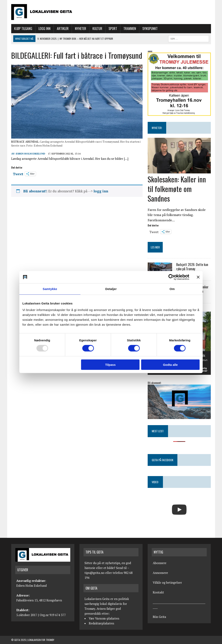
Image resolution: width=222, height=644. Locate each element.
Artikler (63, 29)
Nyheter (81, 29)
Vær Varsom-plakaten (104, 618)
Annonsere (160, 573)
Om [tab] (172, 289)
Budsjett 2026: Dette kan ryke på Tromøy (192, 267)
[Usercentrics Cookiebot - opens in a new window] (171, 277)
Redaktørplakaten (101, 623)
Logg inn (45, 29)
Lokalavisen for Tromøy (41, 640)
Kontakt (158, 592)
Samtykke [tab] (50, 289)
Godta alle (170, 364)
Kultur (97, 29)
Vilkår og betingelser (167, 582)
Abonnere (160, 563)
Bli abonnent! (35, 191)
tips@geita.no (95, 573)
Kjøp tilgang (23, 29)
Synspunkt (150, 29)
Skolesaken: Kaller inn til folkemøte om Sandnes (177, 189)
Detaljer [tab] (111, 289)
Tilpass (110, 364)
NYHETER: (157, 128)
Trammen (130, 29)
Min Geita (159, 617)
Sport (113, 29)
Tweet (18, 173)
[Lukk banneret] (198, 277)
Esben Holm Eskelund (31, 154)
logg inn (101, 191)
